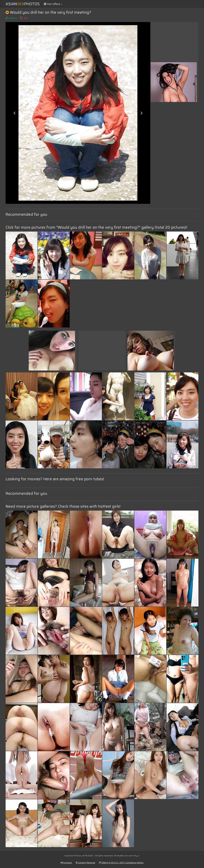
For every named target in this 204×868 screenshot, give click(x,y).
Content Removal (85, 863)
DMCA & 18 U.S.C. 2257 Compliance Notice (121, 863)
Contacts (66, 863)
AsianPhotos (23, 4)
